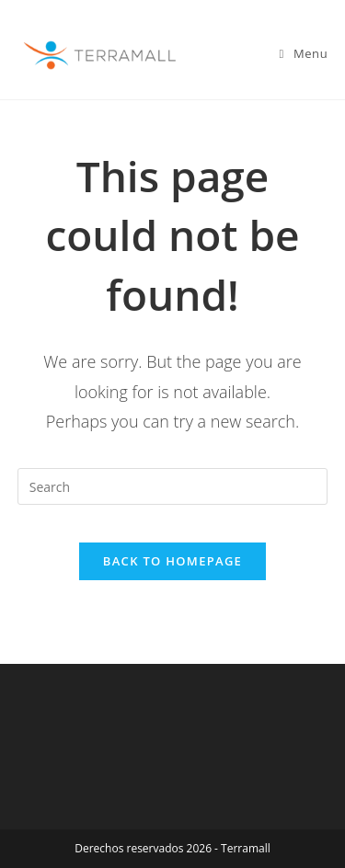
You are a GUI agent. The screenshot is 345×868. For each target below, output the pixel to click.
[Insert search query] (173, 486)
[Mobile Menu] (304, 53)
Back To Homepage (172, 561)
